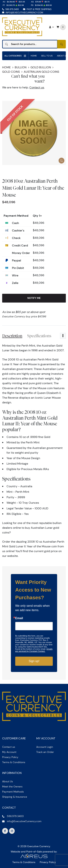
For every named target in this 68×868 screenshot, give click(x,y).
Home (34, 56)
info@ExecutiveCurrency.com (24, 13)
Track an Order (45, 752)
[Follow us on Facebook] (5, 831)
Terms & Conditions (14, 762)
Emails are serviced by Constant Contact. (34, 650)
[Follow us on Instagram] (12, 831)
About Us (8, 781)
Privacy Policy (10, 757)
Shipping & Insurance (15, 797)
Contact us (37, 87)
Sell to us (47, 56)
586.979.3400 (12, 9)
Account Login (45, 747)
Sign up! (34, 661)
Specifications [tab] (39, 336)
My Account (9, 752)
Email (19, 618)
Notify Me (34, 298)
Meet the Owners (12, 787)
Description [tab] (12, 336)
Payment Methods (13, 792)
